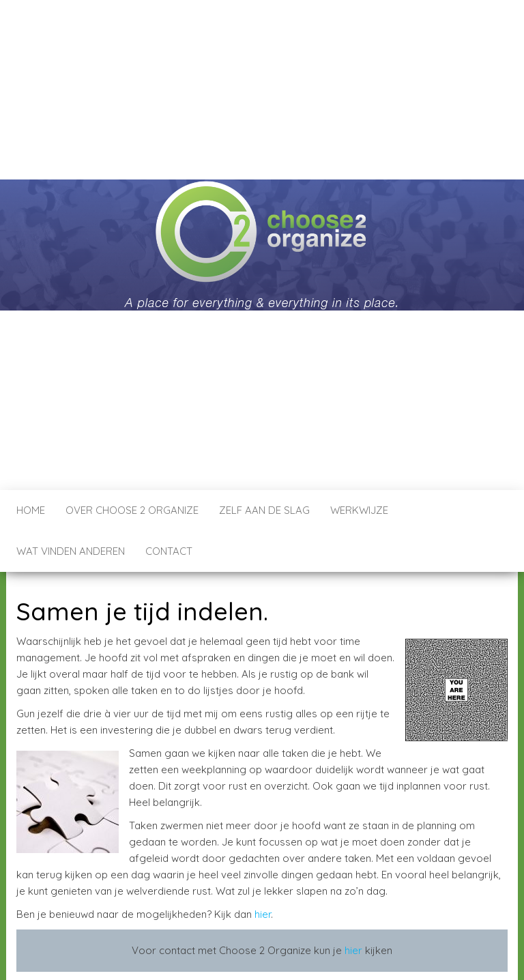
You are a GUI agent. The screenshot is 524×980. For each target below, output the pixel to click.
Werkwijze (359, 510)
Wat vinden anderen (71, 551)
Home (31, 510)
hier (263, 914)
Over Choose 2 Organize (132, 510)
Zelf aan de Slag (264, 510)
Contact (169, 551)
